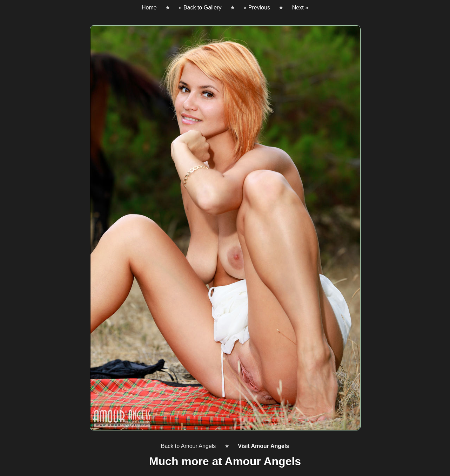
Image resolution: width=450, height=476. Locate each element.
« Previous (257, 8)
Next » (300, 8)
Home (149, 8)
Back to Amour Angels (189, 446)
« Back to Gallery (200, 8)
